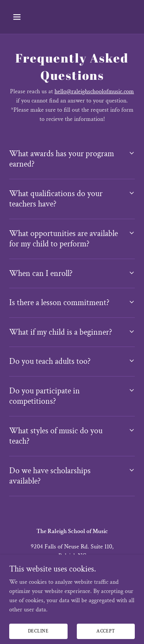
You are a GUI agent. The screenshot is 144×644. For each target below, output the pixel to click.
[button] (24, 17)
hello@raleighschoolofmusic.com (94, 92)
